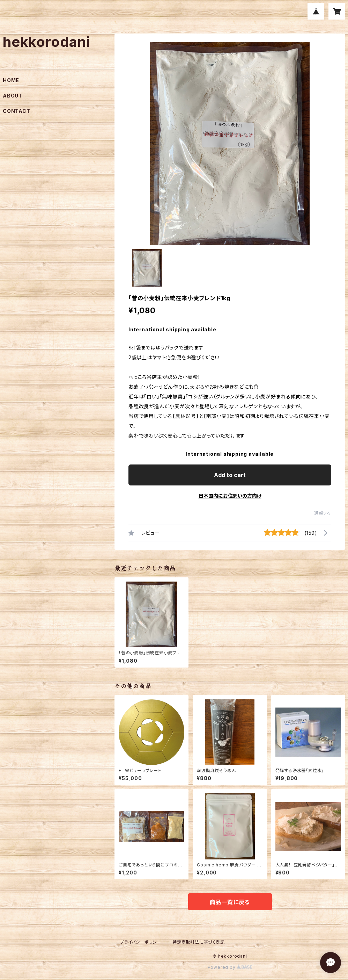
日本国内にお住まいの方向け (230, 496)
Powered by (230, 967)
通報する (323, 513)
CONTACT (17, 111)
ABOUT (13, 96)
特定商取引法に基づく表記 (199, 942)
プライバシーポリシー (141, 942)
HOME (11, 80)
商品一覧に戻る (230, 902)
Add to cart (230, 475)
